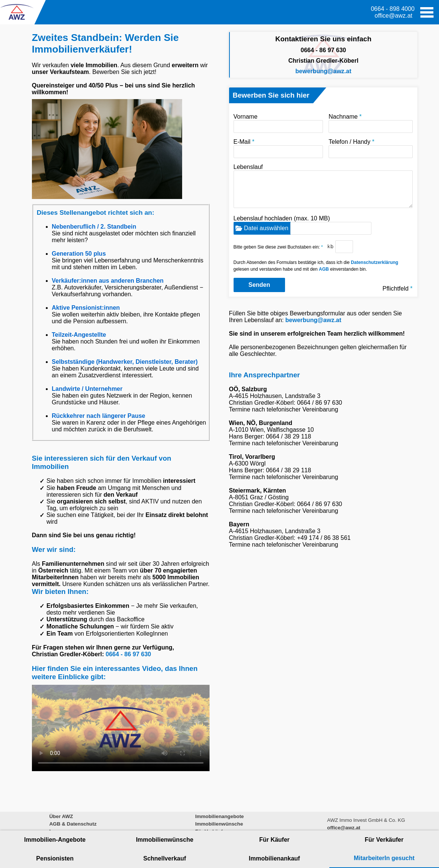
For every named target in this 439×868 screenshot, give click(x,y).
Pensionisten (55, 858)
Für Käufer (274, 840)
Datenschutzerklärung (374, 262)
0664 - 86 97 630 (128, 654)
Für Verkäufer (384, 840)
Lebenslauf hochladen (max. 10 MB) (302, 225)
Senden (259, 285)
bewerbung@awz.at (324, 71)
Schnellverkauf (164, 858)
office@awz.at (394, 16)
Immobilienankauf (275, 858)
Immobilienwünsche (165, 840)
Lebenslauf (323, 186)
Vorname (278, 123)
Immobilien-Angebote (55, 840)
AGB (324, 269)
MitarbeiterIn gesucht (384, 858)
